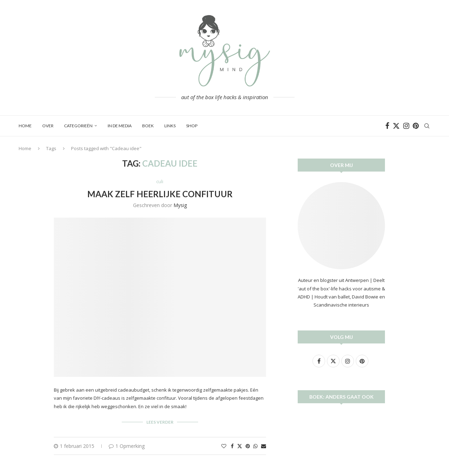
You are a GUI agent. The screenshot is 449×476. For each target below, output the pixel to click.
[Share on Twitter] (240, 446)
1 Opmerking (127, 446)
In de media (120, 126)
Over (48, 126)
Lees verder (160, 422)
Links (170, 126)
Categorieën (78, 126)
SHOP (192, 126)
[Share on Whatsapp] (255, 446)
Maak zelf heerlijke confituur (160, 194)
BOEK (148, 126)
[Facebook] (387, 126)
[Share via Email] (264, 446)
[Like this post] (224, 446)
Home (25, 126)
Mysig (180, 205)
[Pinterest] (416, 126)
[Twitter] (396, 126)
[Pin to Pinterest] (248, 446)
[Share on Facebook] (232, 446)
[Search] (427, 126)
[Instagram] (406, 126)
